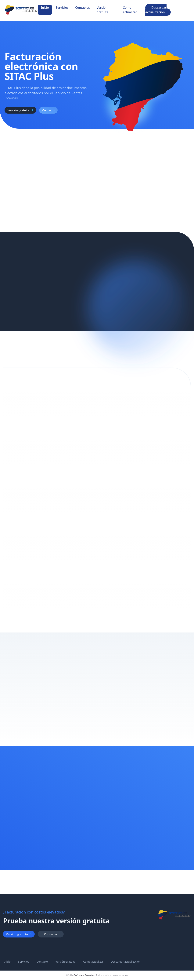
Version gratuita (19, 934)
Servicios (62, 8)
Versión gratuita (102, 10)
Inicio (45, 8)
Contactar (51, 934)
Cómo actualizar (130, 10)
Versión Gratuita (66, 962)
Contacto (48, 110)
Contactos (83, 8)
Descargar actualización (156, 10)
